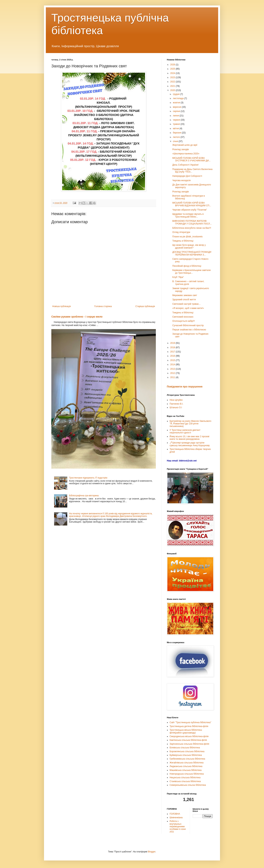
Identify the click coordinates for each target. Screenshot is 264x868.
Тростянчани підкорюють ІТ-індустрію (88, 478)
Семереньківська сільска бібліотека (188, 785)
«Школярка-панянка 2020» (186, 154)
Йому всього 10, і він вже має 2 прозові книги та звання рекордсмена (189, 438)
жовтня (177, 103)
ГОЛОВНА (175, 814)
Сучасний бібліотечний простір (188, 325)
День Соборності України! (185, 165)
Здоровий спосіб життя (184, 300)
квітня (176, 128)
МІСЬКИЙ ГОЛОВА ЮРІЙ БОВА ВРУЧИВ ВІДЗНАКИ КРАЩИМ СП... (192, 204)
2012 (173, 373)
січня (176, 141)
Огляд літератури (181, 232)
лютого (177, 137)
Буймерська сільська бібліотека (186, 755)
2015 (173, 360)
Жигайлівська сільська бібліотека (187, 763)
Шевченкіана (176, 818)
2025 (173, 69)
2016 (173, 356)
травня (177, 124)
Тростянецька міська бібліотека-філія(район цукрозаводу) (186, 731)
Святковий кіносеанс (183, 317)
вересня (177, 107)
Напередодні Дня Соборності (187, 176)
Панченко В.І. (176, 404)
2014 (173, 365)
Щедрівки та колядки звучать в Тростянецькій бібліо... (188, 215)
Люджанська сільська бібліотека (186, 766)
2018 (173, 347)
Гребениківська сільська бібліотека (187, 759)
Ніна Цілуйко (176, 400)
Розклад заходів (180, 149)
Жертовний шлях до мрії (185, 145)
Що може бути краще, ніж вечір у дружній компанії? (189, 246)
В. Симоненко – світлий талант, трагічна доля (188, 283)
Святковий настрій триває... (186, 304)
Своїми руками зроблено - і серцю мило (77, 317)
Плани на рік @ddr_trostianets (187, 237)
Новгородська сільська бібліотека (187, 774)
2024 (173, 73)
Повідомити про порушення (185, 387)
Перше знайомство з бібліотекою (189, 330)
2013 (173, 369)
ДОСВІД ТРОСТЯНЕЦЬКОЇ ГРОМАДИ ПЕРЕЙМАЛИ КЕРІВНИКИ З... (192, 253)
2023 (173, 77)
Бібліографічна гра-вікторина (84, 496)
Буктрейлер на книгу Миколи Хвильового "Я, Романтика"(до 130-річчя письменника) (190, 424)
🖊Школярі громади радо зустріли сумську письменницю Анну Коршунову (190, 444)
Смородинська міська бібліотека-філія (189, 736)
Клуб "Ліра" (178, 277)
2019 (173, 343)
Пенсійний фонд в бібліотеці (187, 266)
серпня (177, 111)
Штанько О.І (176, 407)
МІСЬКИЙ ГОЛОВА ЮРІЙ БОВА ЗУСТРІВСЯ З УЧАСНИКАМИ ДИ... (191, 159)
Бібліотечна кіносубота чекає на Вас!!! (192, 228)
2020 (173, 90)
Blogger (152, 852)
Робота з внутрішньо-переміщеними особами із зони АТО (178, 827)
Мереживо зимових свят (185, 295)
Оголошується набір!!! (184, 321)
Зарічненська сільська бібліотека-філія (189, 744)
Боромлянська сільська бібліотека (187, 751)
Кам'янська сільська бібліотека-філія (188, 740)
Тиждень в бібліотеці (183, 241)
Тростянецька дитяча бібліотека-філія (189, 726)
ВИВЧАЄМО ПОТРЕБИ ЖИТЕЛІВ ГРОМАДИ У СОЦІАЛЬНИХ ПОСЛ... (192, 222)
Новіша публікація (62, 306)
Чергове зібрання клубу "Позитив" (190, 210)
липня (176, 116)
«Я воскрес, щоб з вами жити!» (188, 308)
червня (177, 120)
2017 (173, 352)
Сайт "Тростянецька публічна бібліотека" (190, 722)
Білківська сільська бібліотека (185, 748)
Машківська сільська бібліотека (186, 770)
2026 (173, 65)
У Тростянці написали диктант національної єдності (185, 431)
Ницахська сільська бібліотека (185, 778)
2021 (173, 86)
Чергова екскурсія (181, 180)
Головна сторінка (103, 306)
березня (177, 133)
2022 (173, 82)
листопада (179, 98)
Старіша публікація (145, 306)
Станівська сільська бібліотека (185, 781)
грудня (177, 94)
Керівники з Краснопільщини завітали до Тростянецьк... (191, 271)
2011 (173, 377)
